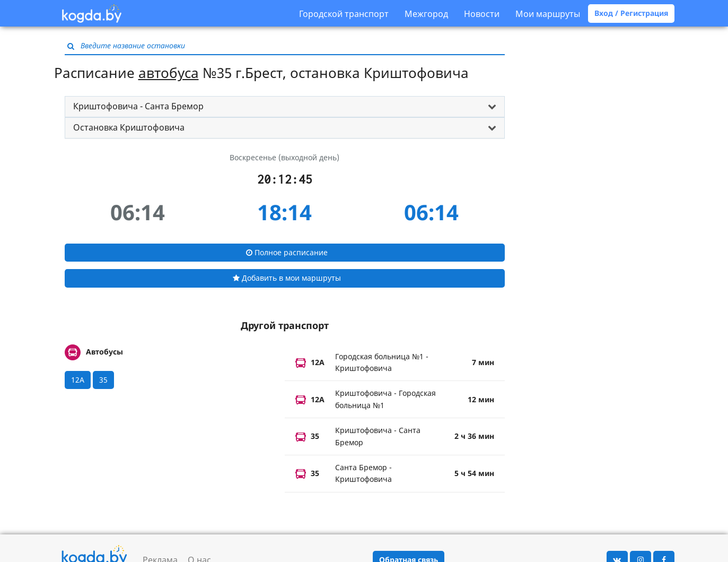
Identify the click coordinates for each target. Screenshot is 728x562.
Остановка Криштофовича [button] (129, 127)
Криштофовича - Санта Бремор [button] (138, 106)
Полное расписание (287, 252)
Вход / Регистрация (631, 13)
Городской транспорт (344, 14)
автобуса (169, 73)
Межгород (426, 14)
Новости (482, 14)
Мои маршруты (548, 14)
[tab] (285, 107)
